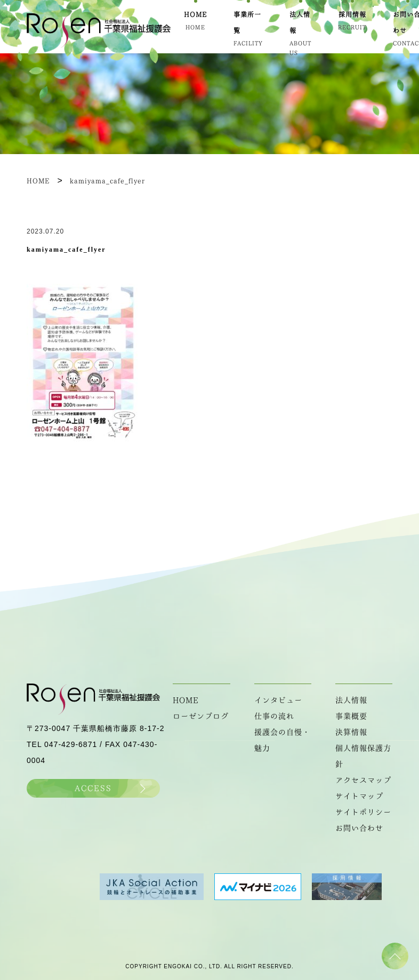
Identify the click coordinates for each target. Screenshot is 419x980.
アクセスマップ (363, 780)
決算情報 (351, 732)
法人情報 (351, 700)
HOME (186, 700)
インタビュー (278, 700)
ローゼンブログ (201, 716)
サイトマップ (359, 796)
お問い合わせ (359, 828)
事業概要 (351, 716)
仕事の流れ (274, 716)
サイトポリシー (363, 812)
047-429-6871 (71, 744)
